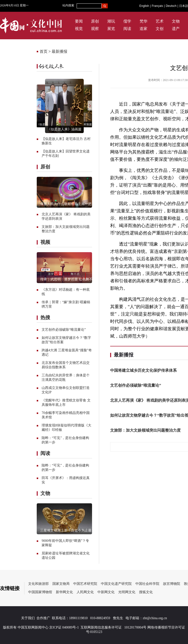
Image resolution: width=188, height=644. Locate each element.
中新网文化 (106, 592)
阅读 (127, 29)
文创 (160, 29)
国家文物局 (61, 584)
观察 (95, 29)
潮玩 (111, 21)
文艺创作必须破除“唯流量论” (64, 330)
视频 (45, 242)
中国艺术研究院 (85, 584)
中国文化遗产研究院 (116, 584)
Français (157, 6)
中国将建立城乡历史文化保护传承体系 (143, 370)
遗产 (176, 29)
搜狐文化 (146, 592)
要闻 (79, 21)
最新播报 (59, 51)
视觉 (79, 29)
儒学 (127, 21)
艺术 (160, 21)
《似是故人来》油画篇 (64, 129)
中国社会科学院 (147, 584)
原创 (95, 21)
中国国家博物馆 (40, 592)
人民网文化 (85, 592)
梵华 (143, 21)
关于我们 (28, 618)
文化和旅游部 (38, 584)
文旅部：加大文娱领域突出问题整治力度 (145, 430)
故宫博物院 (172, 584)
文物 (176, 21)
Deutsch (171, 6)
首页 (44, 51)
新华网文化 (64, 592)
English (144, 6)
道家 (143, 29)
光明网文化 (127, 592)
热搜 (45, 317)
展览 (111, 29)
